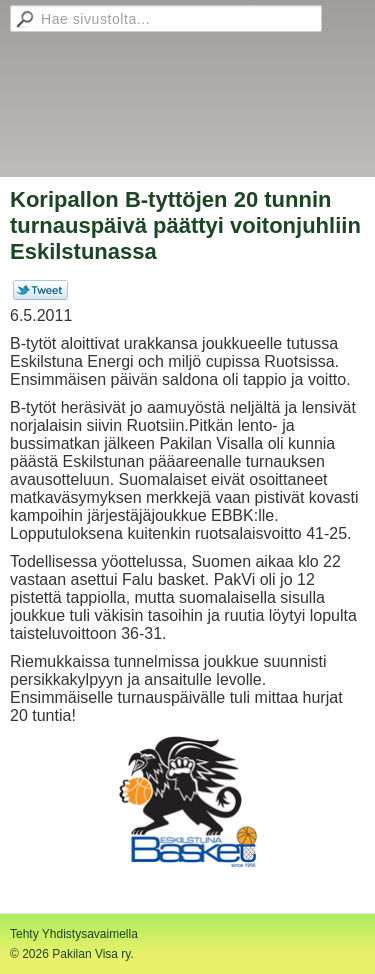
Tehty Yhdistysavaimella (74, 934)
